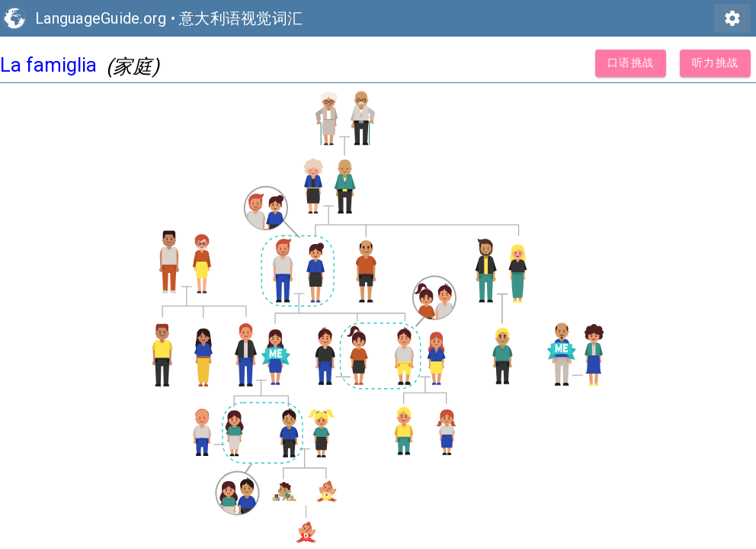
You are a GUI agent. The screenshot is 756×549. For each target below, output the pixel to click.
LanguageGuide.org (101, 18)
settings (732, 18)
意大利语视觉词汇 (241, 18)
